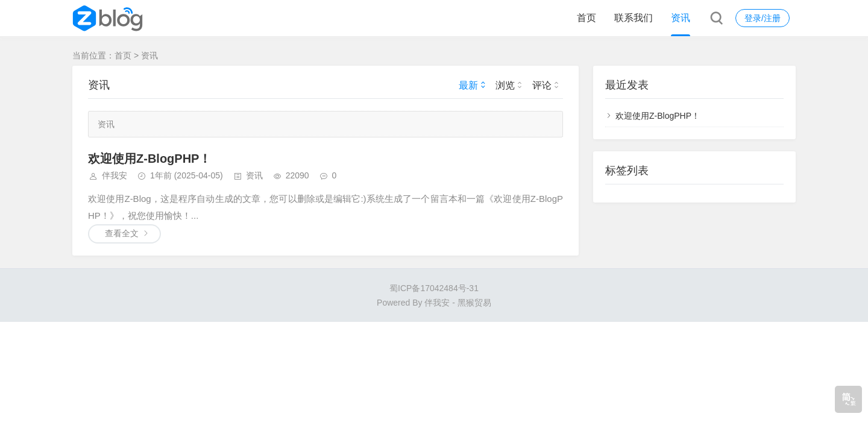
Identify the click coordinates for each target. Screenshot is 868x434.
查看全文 (122, 233)
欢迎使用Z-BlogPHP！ (149, 159)
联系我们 (634, 18)
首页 (587, 18)
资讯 (681, 18)
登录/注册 (763, 18)
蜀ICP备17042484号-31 (434, 288)
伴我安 (115, 175)
